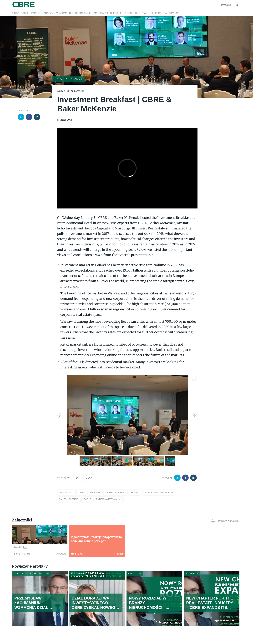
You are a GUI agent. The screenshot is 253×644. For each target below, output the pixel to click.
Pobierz (61, 554)
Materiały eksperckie (108, 13)
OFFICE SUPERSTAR (136, 13)
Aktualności (20, 13)
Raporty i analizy (42, 13)
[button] (195, 378)
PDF (77, 478)
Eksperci (156, 13)
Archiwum (172, 13)
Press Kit (226, 5)
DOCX (89, 478)
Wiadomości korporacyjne (73, 13)
